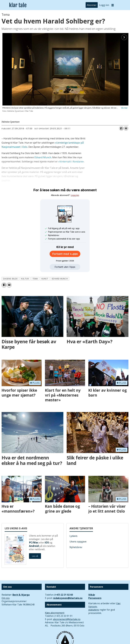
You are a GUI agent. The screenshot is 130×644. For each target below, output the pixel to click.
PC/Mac (34, 542)
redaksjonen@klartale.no (68, 598)
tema (35, 279)
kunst (45, 279)
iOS (47, 542)
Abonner (92, 5)
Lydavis (73, 536)
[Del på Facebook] (121, 128)
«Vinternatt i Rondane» (71, 161)
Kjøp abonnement (55, 613)
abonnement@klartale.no (67, 619)
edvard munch (60, 279)
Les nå (35, 556)
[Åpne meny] (113, 5)
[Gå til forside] (18, 5)
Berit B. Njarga (21, 595)
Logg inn (104, 5)
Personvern (95, 598)
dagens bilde (10, 279)
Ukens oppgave (78, 542)
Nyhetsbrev (76, 547)
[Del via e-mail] (126, 128)
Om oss (6, 598)
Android (34, 546)
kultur (25, 279)
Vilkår (92, 595)
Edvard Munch (43, 157)
